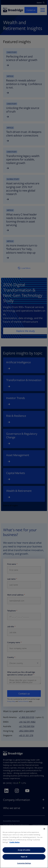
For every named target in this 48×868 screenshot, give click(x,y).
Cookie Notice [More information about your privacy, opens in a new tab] (15, 842)
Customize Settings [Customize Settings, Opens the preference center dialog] (24, 863)
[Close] (44, 829)
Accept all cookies (24, 850)
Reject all (24, 857)
